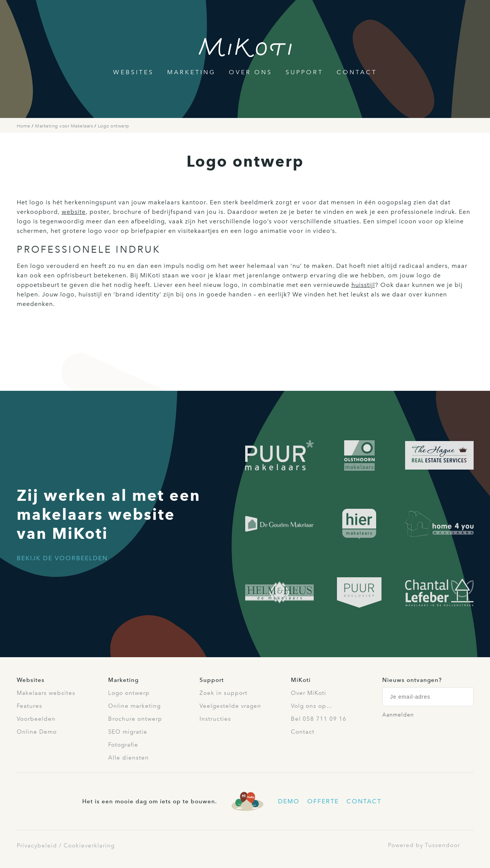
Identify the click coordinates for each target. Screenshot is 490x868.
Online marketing (134, 706)
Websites (133, 72)
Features (30, 706)
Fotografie (123, 745)
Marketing (191, 72)
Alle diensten (128, 758)
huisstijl (363, 285)
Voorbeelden (36, 719)
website (74, 212)
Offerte (323, 801)
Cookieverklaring (89, 846)
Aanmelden (398, 715)
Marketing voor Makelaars (65, 126)
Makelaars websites (46, 693)
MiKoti (301, 680)
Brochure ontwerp (135, 719)
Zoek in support (223, 693)
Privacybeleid (37, 846)
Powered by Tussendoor (424, 845)
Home (24, 126)
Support (304, 72)
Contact (357, 72)
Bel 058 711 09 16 (319, 719)
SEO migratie (128, 732)
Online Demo (37, 732)
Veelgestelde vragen (230, 706)
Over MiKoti (309, 693)
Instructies (215, 719)
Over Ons (251, 72)
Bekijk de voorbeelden (62, 558)
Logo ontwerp (114, 126)
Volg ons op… (312, 706)
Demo (289, 801)
